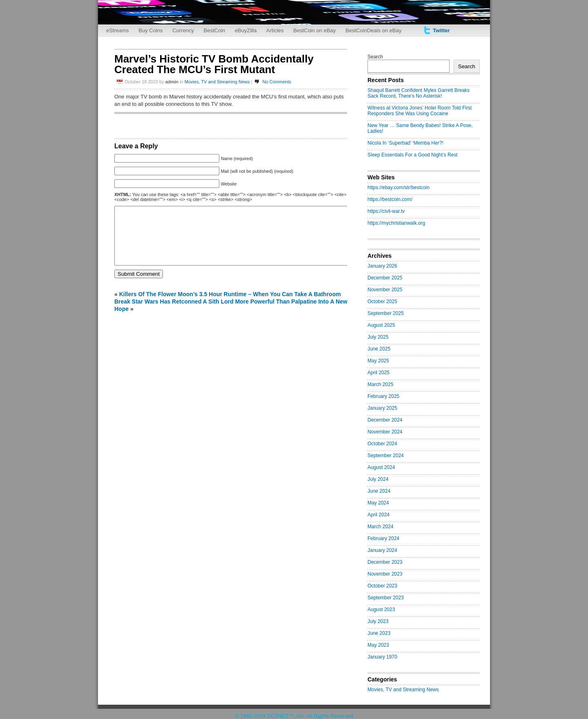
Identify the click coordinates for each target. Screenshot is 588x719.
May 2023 (378, 645)
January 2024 (382, 550)
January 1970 (382, 657)
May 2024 (378, 503)
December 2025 (385, 278)
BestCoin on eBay (314, 30)
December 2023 (385, 562)
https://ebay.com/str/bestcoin (399, 188)
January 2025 (382, 408)
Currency (183, 30)
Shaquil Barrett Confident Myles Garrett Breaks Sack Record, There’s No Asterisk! (419, 93)
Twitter (441, 30)
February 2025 (383, 396)
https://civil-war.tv (386, 211)
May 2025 (378, 361)
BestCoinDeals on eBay (373, 30)
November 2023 (385, 574)
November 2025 (385, 290)
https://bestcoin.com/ (390, 199)
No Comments (277, 82)
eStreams (118, 30)
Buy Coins (150, 30)
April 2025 (379, 373)
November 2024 (385, 432)
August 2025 (381, 325)
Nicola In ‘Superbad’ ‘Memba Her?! (405, 143)
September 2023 (386, 598)
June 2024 (379, 491)
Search (375, 57)
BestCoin (215, 30)
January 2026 (382, 266)
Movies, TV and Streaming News (217, 82)
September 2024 (386, 456)
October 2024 (382, 444)
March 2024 (380, 527)
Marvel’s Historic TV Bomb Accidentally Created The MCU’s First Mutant (214, 64)
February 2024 (383, 538)
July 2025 (378, 337)
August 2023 (381, 610)
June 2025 (379, 349)
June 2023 (379, 633)
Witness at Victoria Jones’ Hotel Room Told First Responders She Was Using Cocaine (420, 111)
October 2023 (382, 586)
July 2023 (378, 621)
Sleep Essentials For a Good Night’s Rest (413, 155)
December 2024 (385, 420)
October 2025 (382, 301)
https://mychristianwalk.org (396, 223)
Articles (275, 30)
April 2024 (379, 515)
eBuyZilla (246, 30)
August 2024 (381, 467)
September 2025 (386, 313)
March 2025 (380, 384)
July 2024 (378, 479)
